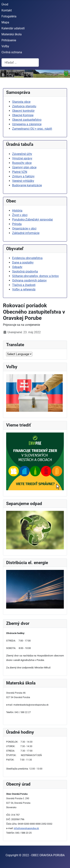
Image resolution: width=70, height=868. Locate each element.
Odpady (17, 267)
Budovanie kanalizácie (27, 185)
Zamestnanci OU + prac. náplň (32, 129)
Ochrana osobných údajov (29, 280)
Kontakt (7, 10)
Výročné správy (22, 158)
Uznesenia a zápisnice (27, 124)
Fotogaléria (9, 16)
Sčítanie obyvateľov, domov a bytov (35, 276)
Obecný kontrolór (23, 111)
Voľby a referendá (24, 289)
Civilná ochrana (12, 52)
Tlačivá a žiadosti (24, 285)
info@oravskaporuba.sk (26, 828)
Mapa (5, 22)
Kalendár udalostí (13, 28)
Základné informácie (26, 233)
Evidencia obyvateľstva (27, 258)
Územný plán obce (24, 167)
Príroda (17, 224)
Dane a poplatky (23, 263)
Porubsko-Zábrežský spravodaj (32, 220)
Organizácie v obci (24, 228)
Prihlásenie (9, 40)
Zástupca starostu (24, 106)
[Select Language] (19, 354)
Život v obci (20, 215)
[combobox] (20, 63)
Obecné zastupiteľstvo (27, 120)
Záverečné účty (22, 154)
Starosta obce (21, 102)
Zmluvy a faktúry (23, 176)
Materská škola (12, 34)
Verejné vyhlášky (23, 181)
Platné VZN (20, 172)
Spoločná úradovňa (25, 271)
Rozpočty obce (22, 163)
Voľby (5, 46)
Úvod (5, 4)
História (17, 211)
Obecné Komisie (23, 115)
